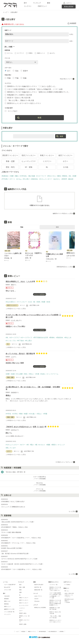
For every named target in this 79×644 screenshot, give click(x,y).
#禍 (36, 445)
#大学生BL (23, 176)
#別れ (26, 374)
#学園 (45, 414)
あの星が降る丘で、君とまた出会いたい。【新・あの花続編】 (29, 387)
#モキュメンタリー (46, 179)
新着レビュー (8, 606)
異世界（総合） (23, 613)
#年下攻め (20, 341)
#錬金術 (71, 179)
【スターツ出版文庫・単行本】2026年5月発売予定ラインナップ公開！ (22, 564)
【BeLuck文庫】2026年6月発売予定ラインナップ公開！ (18, 522)
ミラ (12, 357)
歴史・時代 (10, 167)
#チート (12, 179)
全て (8, 71)
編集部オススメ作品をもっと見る (63, 213)
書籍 (49, 3)
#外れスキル (51, 176)
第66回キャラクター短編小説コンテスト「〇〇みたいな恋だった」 (31, 86)
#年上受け (26, 179)
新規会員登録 (69, 7)
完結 (15, 71)
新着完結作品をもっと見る (65, 267)
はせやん (14, 430)
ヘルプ (17, 632)
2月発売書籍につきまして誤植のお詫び (13, 502)
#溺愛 (12, 176)
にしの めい (15, 320)
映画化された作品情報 (40, 607)
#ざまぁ (19, 179)
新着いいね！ (8, 601)
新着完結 (6, 604)
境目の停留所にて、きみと (16, 282)
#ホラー (23, 445)
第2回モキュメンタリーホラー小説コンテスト (23, 103)
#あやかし (57, 179)
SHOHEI (14, 392)
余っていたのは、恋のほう (16, 354)
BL (47, 167)
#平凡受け (5, 179)
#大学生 (15, 414)
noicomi (36, 599)
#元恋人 (43, 374)
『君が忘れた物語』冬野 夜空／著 (15, 472)
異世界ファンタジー (10, 155)
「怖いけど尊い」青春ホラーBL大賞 (19, 100)
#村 (28, 445)
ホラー (65, 161)
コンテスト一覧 (53, 585)
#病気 (38, 302)
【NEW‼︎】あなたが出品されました (19, 427)
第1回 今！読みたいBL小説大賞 (17, 98)
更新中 (24, 71)
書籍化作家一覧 (38, 590)
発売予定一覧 (38, 587)
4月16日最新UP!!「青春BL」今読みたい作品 (14, 527)
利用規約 (23, 632)
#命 (34, 302)
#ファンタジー (22, 302)
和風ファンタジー (47, 155)
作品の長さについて (66, 79)
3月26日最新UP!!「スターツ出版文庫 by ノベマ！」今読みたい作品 (21, 569)
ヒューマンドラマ (29, 161)
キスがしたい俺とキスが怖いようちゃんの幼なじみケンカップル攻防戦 (32, 315)
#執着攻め (5, 176)
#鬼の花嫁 (31, 176)
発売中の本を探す (39, 585)
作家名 (29, 53)
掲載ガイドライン (32, 632)
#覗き (32, 445)
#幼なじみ (68, 337)
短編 (23, 78)
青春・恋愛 (10, 161)
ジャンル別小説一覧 (9, 612)
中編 (15, 78)
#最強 (59, 176)
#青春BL (65, 176)
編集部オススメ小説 (9, 609)
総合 (20, 585)
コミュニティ (8, 614)
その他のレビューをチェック (64, 462)
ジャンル (7, 58)
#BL (70, 176)
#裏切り (54, 445)
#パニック (61, 445)
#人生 (30, 302)
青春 (20, 590)
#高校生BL (34, 179)
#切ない (31, 374)
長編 (8, 78)
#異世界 (64, 179)
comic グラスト (38, 596)
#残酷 (48, 445)
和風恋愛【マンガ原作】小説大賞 (18, 95)
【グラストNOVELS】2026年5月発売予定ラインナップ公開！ (20, 559)
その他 (65, 167)
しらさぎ (30, 282)
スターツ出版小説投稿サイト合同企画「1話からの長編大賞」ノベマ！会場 (34, 89)
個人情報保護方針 (53, 632)
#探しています (11, 448)
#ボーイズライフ (26, 337)
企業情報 (61, 632)
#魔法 (17, 176)
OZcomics (37, 601)
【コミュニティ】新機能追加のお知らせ (13, 507)
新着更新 (6, 599)
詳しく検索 (8, 47)
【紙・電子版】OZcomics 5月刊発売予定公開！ (15, 554)
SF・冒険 (29, 167)
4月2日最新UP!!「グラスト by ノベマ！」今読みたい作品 (18, 543)
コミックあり (11, 111)
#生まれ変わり (11, 302)
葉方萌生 (30, 354)
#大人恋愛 (19, 374)
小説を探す (7, 596)
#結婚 (13, 374)
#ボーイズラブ (15, 337)
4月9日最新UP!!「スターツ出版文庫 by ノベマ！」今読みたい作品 (21, 538)
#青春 (21, 414)
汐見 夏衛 (56, 387)
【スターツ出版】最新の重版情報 (11, 532)
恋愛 (20, 592)
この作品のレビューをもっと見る (16, 309)
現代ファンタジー (29, 155)
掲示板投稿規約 (42, 632)
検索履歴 (72, 23)
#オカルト (42, 445)
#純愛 (74, 176)
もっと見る (72, 511)
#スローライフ (41, 176)
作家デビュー (42, 6)
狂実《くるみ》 (39, 427)
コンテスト (28, 6)
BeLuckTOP (7, 587)
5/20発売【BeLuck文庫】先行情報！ (12, 548)
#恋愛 (8, 374)
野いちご (67, 591)
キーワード (19, 53)
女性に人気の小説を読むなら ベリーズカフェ (69, 595)
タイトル (9, 53)
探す (25, 3)
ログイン (69, 3)
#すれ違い (32, 414)
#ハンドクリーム (52, 374)
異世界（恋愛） (23, 624)
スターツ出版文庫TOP (10, 585)
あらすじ (51, 53)
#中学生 (8, 414)
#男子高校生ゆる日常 (41, 337)
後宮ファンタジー (65, 155)
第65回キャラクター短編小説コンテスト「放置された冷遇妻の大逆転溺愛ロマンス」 (37, 92)
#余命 (48, 302)
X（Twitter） (68, 585)
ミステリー (47, 161)
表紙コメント (40, 53)
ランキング (37, 3)
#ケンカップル (11, 341)
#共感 (37, 374)
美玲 (12, 285)
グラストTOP (8, 590)
